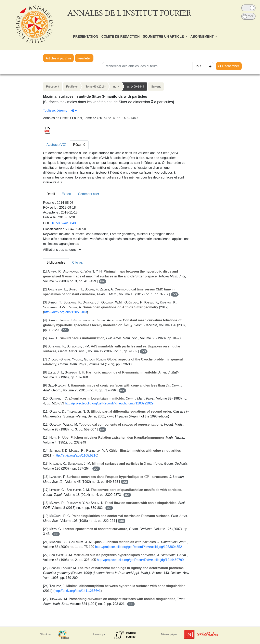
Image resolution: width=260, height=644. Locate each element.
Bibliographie (56, 262)
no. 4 (116, 87)
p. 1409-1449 (136, 87)
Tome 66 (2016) (95, 87)
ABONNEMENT (202, 37)
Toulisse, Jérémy (55, 110)
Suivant (156, 87)
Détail (51, 194)
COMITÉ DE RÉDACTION (120, 37)
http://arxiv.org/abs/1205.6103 (66, 312)
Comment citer (89, 194)
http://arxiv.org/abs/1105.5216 (76, 455)
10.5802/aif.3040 (64, 223)
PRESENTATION (86, 37)
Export (66, 194)
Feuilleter (84, 58)
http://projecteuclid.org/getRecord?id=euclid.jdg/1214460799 (140, 560)
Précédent (53, 87)
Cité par (78, 262)
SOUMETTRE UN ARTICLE (164, 37)
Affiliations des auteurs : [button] (62, 250)
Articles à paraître (58, 58)
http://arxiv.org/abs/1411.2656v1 (77, 591)
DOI (102, 281)
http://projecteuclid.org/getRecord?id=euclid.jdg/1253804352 (138, 547)
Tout (198, 66)
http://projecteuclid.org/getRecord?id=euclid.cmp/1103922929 (109, 403)
